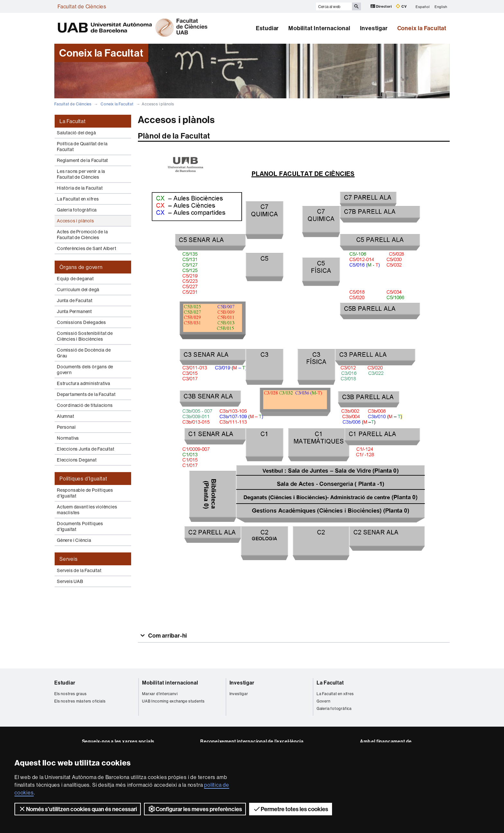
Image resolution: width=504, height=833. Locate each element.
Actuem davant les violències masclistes (87, 510)
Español (423, 6)
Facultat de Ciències (82, 6)
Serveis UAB (70, 581)
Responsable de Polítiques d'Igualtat (85, 493)
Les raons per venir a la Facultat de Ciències (81, 174)
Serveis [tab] (69, 559)
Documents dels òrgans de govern (85, 370)
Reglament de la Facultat (82, 160)
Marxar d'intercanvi (160, 694)
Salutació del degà (76, 133)
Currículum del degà (78, 290)
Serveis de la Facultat (79, 570)
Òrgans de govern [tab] (81, 267)
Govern (324, 701)
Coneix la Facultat (422, 28)
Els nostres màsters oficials (80, 701)
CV (401, 6)
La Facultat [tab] (73, 121)
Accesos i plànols (76, 221)
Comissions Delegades (81, 322)
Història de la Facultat (80, 188)
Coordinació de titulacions (85, 405)
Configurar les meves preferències (195, 809)
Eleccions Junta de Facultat (86, 449)
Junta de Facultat (75, 300)
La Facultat (330, 683)
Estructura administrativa (84, 383)
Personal (66, 427)
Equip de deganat (75, 279)
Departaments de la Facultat (86, 394)
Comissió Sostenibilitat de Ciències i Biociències (85, 336)
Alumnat (66, 416)
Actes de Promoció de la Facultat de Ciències (82, 235)
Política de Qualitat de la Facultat (82, 147)
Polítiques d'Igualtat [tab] (83, 479)
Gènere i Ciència (74, 540)
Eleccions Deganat (77, 460)
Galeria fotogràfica (77, 210)
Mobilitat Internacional (319, 28)
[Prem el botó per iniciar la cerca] (356, 6)
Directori (382, 6)
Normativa (68, 438)
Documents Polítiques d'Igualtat (80, 526)
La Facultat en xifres (78, 199)
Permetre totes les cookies (291, 809)
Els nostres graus (71, 694)
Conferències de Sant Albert (87, 248)
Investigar (374, 28)
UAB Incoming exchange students (173, 701)
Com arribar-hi (167, 636)
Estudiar (267, 28)
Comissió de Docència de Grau (84, 353)
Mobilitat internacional (170, 683)
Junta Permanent (74, 311)
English (441, 6)
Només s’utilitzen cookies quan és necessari (78, 809)
